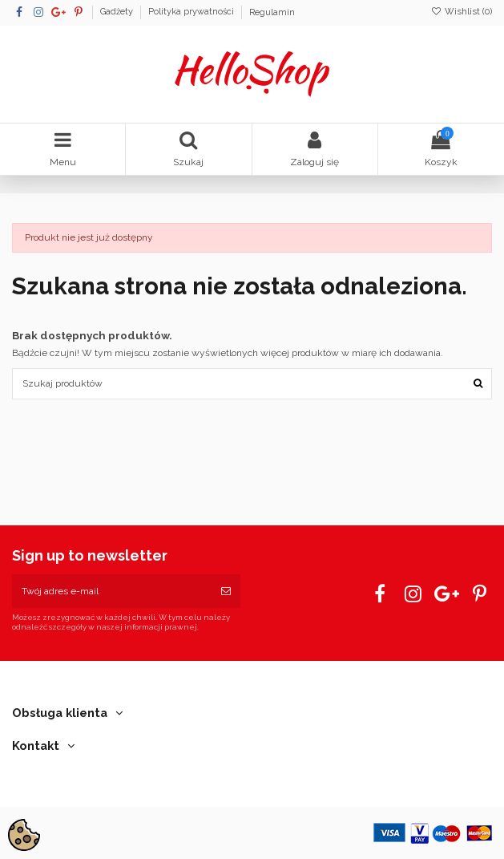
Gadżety (118, 12)
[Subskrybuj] (226, 591)
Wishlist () (462, 12)
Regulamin (272, 12)
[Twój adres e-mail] (112, 591)
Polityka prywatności (192, 12)
